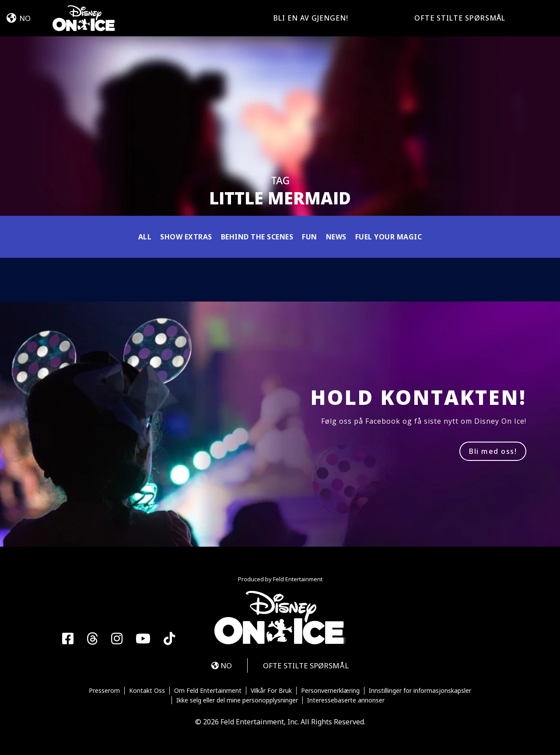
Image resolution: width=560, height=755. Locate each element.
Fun (310, 237)
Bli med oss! (493, 451)
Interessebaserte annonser (346, 700)
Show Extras (186, 237)
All (145, 237)
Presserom (104, 691)
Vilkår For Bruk (271, 691)
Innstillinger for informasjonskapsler (420, 691)
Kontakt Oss (147, 691)
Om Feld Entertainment (208, 691)
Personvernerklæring (330, 691)
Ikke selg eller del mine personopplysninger (237, 700)
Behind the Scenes (257, 237)
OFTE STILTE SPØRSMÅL (460, 18)
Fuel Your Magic (389, 237)
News (336, 237)
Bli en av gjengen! (311, 18)
